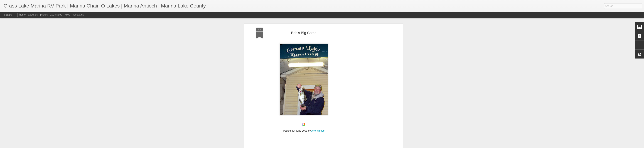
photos (44, 15)
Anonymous (318, 48)
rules (67, 15)
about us (33, 15)
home (22, 15)
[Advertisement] (304, 71)
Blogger (333, 146)
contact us (78, 15)
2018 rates (56, 15)
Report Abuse (344, 146)
